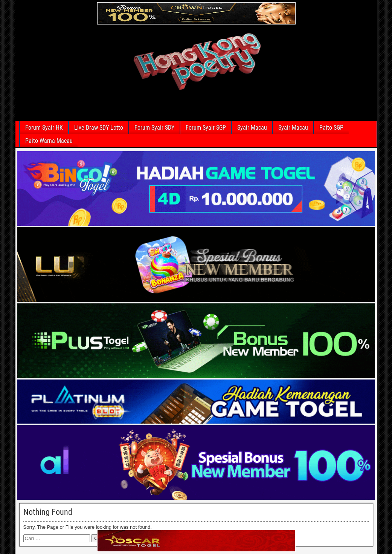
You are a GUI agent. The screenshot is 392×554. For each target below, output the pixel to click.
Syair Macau (252, 128)
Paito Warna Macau (49, 141)
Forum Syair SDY (154, 128)
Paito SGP (331, 128)
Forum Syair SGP (206, 128)
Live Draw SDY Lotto (99, 128)
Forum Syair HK (44, 128)
